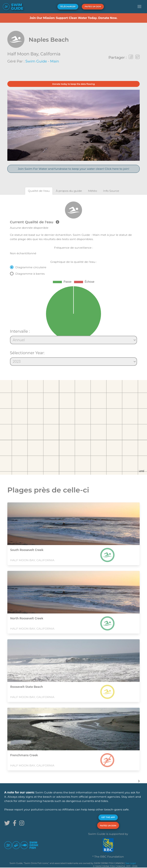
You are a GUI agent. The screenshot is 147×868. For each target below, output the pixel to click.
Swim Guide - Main (42, 61)
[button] (140, 7)
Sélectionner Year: (27, 353)
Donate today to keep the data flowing (74, 84)
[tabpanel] (73, 282)
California (50, 54)
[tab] (39, 191)
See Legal (131, 863)
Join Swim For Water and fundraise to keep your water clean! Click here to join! (73, 169)
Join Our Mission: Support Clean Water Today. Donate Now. (73, 18)
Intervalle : (20, 331)
